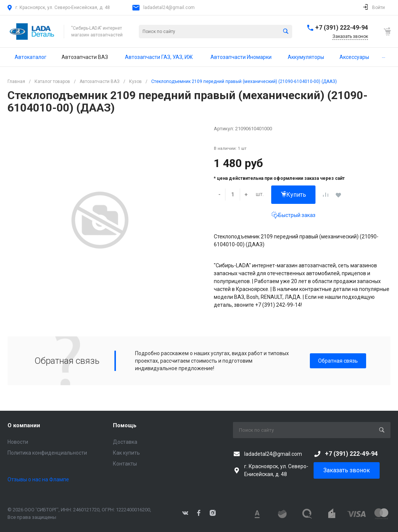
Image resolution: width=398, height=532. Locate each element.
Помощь (125, 425)
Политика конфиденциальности (47, 453)
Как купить (126, 453)
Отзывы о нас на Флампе (38, 479)
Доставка (125, 442)
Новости (18, 442)
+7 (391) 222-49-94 (342, 28)
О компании (24, 425)
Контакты (125, 464)
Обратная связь (338, 361)
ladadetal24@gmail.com (169, 8)
